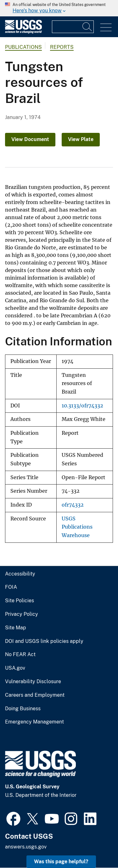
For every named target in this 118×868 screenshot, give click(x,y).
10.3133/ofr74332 (82, 406)
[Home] (23, 32)
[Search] (87, 27)
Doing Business (23, 709)
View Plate (81, 139)
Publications (23, 47)
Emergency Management (34, 722)
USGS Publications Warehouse (77, 527)
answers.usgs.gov (26, 847)
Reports (62, 47)
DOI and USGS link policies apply (44, 641)
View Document (30, 139)
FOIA (11, 587)
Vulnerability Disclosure (33, 682)
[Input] (73, 27)
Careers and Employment (35, 695)
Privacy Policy (22, 614)
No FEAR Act (20, 655)
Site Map (16, 628)
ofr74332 (73, 505)
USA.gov (15, 668)
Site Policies (20, 601)
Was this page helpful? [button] (61, 862)
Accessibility (20, 574)
